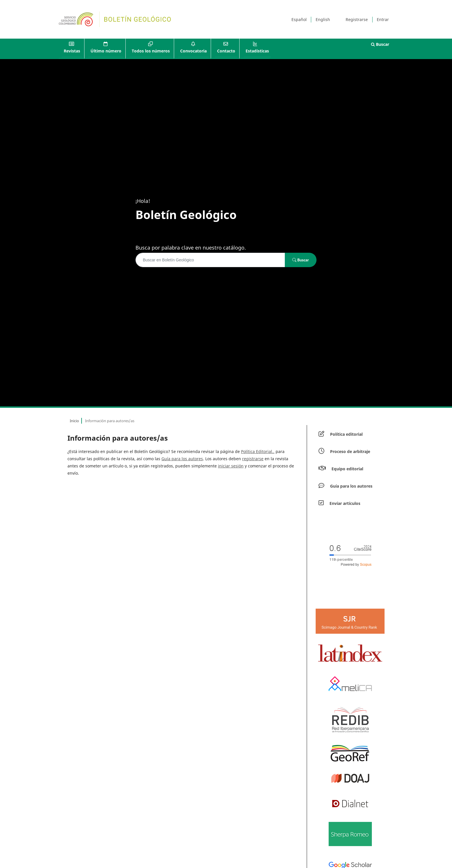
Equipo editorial (347, 469)
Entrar (383, 19)
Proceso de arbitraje (350, 451)
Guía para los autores (182, 459)
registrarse (253, 459)
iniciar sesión (231, 466)
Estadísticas (257, 51)
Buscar (380, 44)
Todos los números (151, 51)
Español (299, 19)
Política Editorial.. (258, 451)
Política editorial (346, 434)
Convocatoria (193, 51)
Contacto (226, 51)
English (323, 19)
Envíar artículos (345, 503)
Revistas (72, 51)
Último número (106, 51)
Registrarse (357, 19)
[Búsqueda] (210, 260)
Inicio (74, 421)
